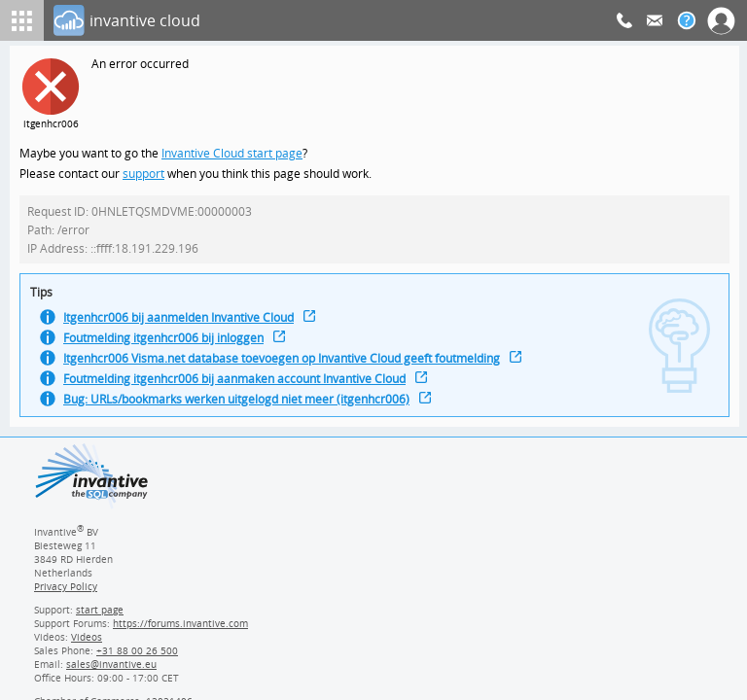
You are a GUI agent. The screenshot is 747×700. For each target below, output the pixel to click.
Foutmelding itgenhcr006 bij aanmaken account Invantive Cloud (243, 388)
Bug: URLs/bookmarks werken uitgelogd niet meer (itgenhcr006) (243, 410)
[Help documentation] (687, 20)
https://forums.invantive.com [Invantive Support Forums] (181, 630)
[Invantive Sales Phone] (135, 657)
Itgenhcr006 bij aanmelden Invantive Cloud (184, 324)
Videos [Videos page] (86, 644)
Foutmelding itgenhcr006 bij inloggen (168, 346)
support (144, 175)
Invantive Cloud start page (234, 154)
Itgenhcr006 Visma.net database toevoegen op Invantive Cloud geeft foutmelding (291, 367)
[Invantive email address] (108, 671)
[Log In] (335, 20)
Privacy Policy (65, 593)
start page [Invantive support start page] (100, 616)
